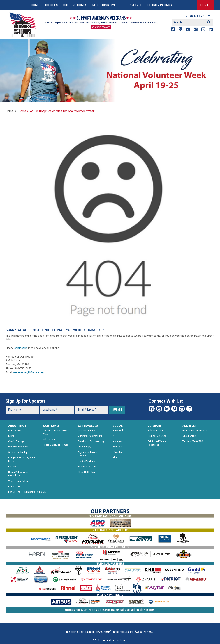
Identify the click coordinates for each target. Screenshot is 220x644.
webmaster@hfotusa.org (28, 372)
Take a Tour (49, 439)
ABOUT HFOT (17, 426)
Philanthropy (84, 447)
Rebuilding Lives (105, 5)
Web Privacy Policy (18, 481)
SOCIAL (118, 426)
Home (35, 5)
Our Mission (15, 430)
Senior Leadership (18, 452)
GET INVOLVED (88, 426)
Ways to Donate (86, 430)
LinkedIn (117, 452)
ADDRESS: (189, 426)
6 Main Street (189, 436)
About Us (51, 5)
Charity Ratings (160, 5)
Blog (115, 457)
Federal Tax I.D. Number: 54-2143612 (27, 492)
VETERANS (155, 426)
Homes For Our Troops (195, 430)
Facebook (118, 430)
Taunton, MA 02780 (193, 441)
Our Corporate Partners (90, 436)
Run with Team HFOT (89, 467)
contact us (21, 348)
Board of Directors (18, 447)
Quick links (196, 16)
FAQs (11, 436)
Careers (12, 467)
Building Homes (75, 5)
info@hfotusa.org (123, 632)
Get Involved (132, 5)
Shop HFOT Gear (87, 472)
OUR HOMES (51, 426)
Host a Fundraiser (87, 461)
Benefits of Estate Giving (91, 441)
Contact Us (14, 486)
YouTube (117, 447)
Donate (206, 5)
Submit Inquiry (155, 430)
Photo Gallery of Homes (56, 445)
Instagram (118, 441)
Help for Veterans (157, 436)
